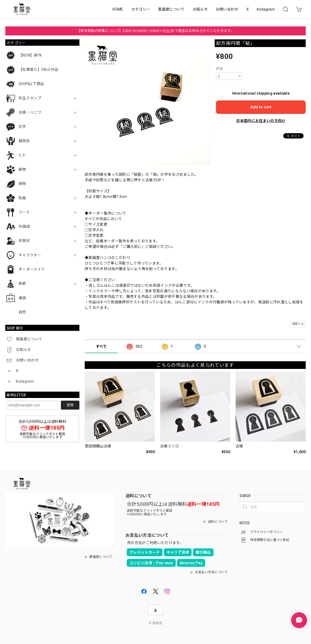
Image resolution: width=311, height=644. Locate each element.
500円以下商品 (31, 84)
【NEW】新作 (30, 55)
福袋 (22, 298)
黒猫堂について (171, 9)
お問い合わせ (227, 9)
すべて (101, 346)
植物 (22, 184)
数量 (220, 69)
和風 (22, 198)
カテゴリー (141, 9)
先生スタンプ (30, 98)
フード (24, 212)
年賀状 (24, 241)
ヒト (22, 155)
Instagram (266, 9)
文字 (22, 127)
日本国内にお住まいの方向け (261, 121)
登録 (70, 405)
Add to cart (261, 107)
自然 (22, 312)
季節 (22, 284)
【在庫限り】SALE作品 (38, 70)
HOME (118, 9)
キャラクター (30, 255)
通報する (298, 324)
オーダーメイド (32, 269)
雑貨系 (24, 141)
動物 (22, 169)
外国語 (24, 226)
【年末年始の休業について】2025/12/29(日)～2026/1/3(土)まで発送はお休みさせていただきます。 (155, 31)
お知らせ (200, 9)
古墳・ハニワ (30, 112)
